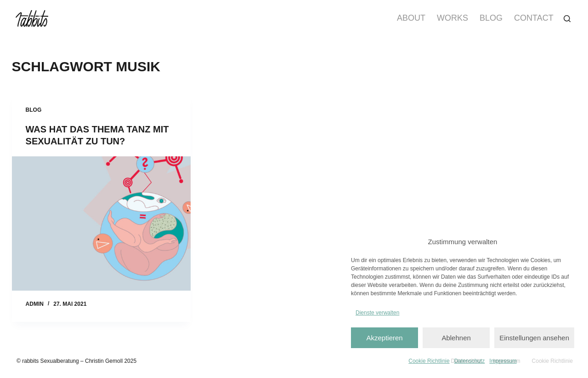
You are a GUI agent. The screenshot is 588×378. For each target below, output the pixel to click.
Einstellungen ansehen (534, 338)
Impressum (503, 361)
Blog (491, 18)
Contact (534, 18)
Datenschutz (470, 361)
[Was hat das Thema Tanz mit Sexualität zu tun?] (102, 223)
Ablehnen (456, 338)
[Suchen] (567, 19)
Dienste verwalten (377, 313)
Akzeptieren (384, 338)
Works (452, 18)
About (411, 18)
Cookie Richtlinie (429, 361)
